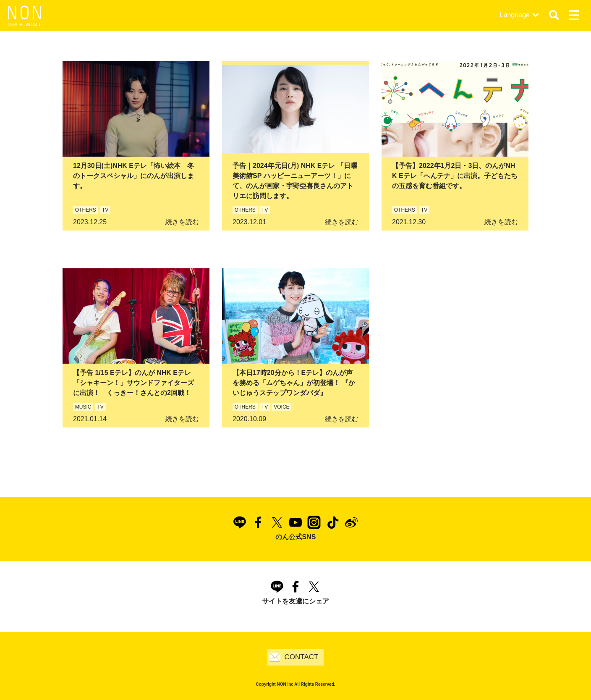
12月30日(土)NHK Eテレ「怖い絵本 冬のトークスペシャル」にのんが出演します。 (133, 176)
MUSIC (83, 407)
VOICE (281, 407)
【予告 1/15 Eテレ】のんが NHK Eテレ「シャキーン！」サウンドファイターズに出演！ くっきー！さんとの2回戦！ (133, 383)
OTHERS (86, 210)
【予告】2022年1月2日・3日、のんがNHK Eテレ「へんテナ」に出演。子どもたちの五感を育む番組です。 (455, 176)
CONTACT (302, 657)
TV (105, 210)
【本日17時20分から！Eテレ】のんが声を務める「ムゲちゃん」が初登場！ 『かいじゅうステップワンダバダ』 (294, 383)
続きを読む (182, 222)
